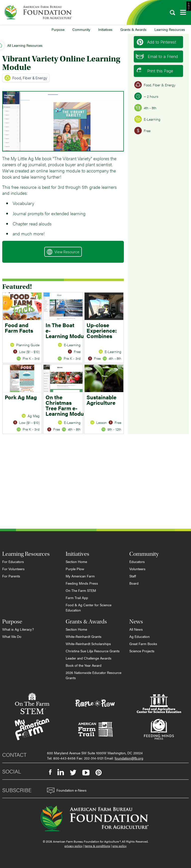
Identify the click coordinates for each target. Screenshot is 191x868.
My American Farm (80, 576)
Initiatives (105, 29)
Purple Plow (75, 569)
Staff (133, 576)
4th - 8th (145, 108)
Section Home (76, 562)
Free (142, 131)
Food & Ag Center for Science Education (89, 607)
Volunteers (137, 569)
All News (136, 629)
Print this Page (155, 71)
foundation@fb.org (129, 758)
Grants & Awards (133, 29)
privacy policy (73, 846)
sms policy (119, 846)
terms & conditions (97, 846)
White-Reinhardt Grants (84, 636)
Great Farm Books (143, 644)
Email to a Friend (157, 56)
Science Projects (142, 651)
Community (81, 29)
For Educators (13, 562)
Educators (137, 562)
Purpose (58, 29)
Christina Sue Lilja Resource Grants (93, 651)
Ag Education (140, 636)
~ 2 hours (146, 96)
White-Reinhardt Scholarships (88, 644)
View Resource (63, 252)
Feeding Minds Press (82, 583)
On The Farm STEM (81, 590)
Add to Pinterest (156, 42)
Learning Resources (170, 29)
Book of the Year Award (84, 665)
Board (134, 583)
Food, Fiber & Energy (26, 78)
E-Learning (147, 119)
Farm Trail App (77, 598)
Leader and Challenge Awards (89, 658)
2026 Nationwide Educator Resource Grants (94, 675)
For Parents (11, 576)
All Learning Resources (25, 45)
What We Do (12, 636)
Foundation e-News (67, 791)
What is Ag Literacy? (18, 629)
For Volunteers (13, 569)
